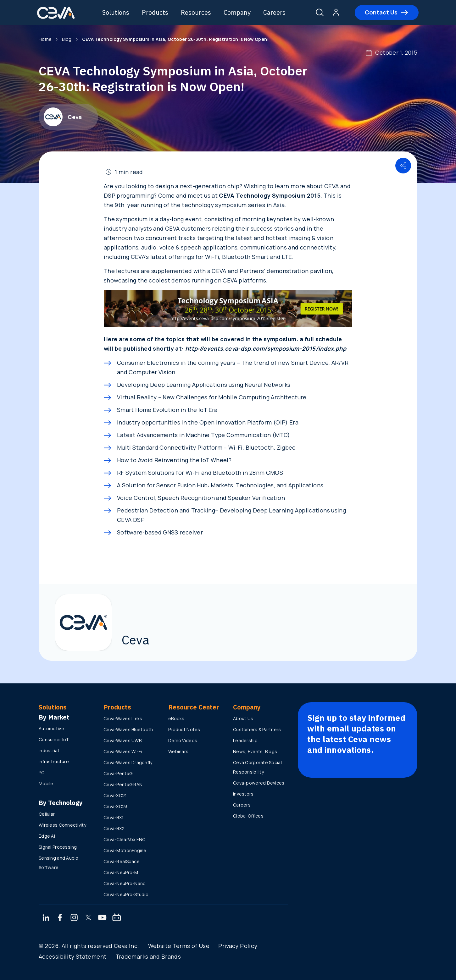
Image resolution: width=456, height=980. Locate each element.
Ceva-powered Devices (259, 783)
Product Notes (184, 729)
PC (42, 772)
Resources (196, 12)
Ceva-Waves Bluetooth (128, 729)
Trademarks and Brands (148, 956)
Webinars (178, 751)
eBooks (176, 718)
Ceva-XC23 (116, 806)
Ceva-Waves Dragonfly (128, 762)
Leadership (245, 740)
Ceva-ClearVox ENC (125, 839)
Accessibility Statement (72, 956)
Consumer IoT (54, 739)
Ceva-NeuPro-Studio (126, 894)
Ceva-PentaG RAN (123, 784)
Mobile (46, 783)
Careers (275, 12)
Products (155, 12)
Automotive (51, 728)
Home (45, 39)
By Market (54, 717)
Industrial (49, 750)
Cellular (47, 814)
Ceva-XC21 (115, 795)
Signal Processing (58, 847)
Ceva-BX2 (114, 828)
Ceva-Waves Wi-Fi (123, 751)
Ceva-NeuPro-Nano (125, 883)
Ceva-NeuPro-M (121, 872)
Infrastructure (54, 761)
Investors (243, 794)
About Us (243, 718)
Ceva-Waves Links (123, 718)
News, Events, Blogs (255, 751)
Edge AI (47, 836)
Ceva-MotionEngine (125, 850)
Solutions (116, 12)
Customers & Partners (257, 729)
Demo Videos (183, 740)
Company (237, 12)
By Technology (61, 803)
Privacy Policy (238, 946)
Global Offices (248, 816)
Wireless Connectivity (62, 825)
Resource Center (194, 707)
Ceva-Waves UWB (122, 740)
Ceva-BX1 (114, 817)
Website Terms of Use (179, 946)
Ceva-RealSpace (122, 861)
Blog (67, 39)
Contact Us (381, 12)
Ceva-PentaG (118, 773)
